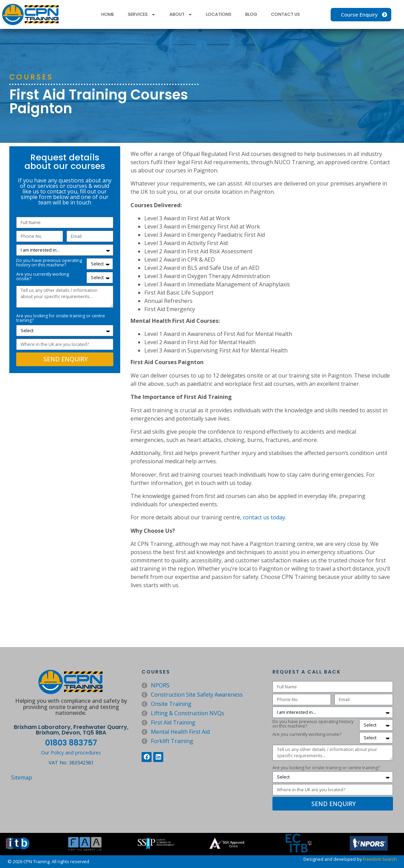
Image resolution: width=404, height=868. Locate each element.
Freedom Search (380, 859)
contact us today (264, 517)
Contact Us (286, 14)
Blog (251, 14)
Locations (219, 14)
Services (142, 15)
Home (108, 14)
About (181, 15)
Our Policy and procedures (71, 753)
